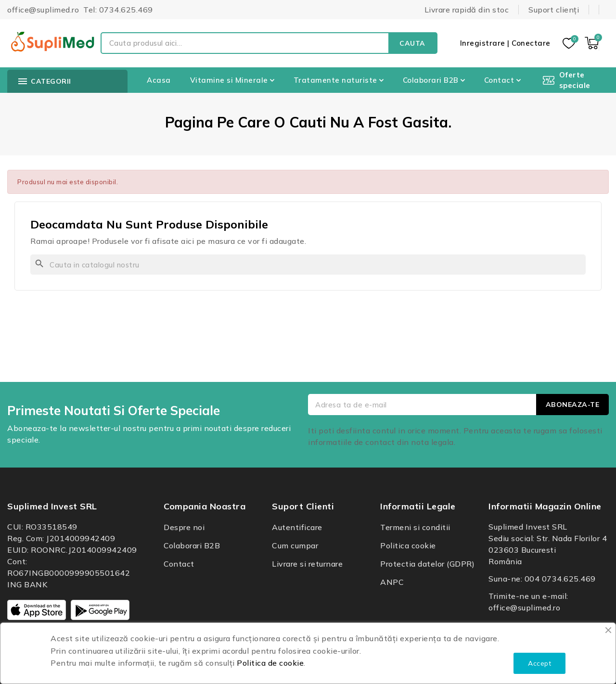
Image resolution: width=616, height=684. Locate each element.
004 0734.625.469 (560, 579)
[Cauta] (308, 265)
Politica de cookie (270, 663)
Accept (539, 663)
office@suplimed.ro (524, 608)
